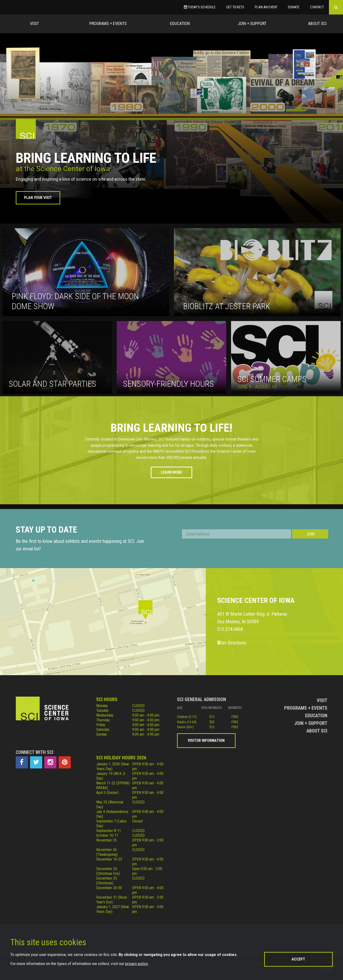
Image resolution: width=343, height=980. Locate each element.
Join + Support (252, 23)
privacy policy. (137, 964)
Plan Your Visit (38, 198)
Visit (34, 23)
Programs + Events (108, 23)
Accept (298, 959)
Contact (317, 7)
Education (180, 23)
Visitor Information (206, 740)
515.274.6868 (230, 629)
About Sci (317, 23)
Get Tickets (235, 7)
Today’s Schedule (200, 7)
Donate (294, 7)
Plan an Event (266, 7)
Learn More (171, 472)
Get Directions (232, 643)
